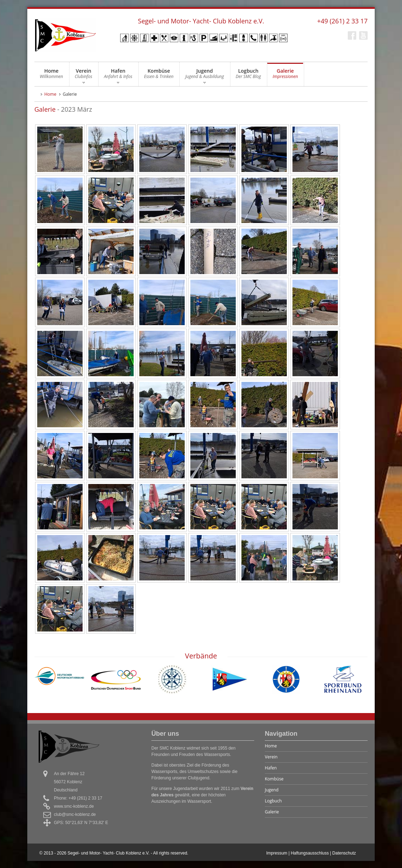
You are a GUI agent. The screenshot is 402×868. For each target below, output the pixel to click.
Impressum (277, 853)
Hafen (118, 75)
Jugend (204, 75)
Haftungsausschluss (310, 853)
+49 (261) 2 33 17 (342, 21)
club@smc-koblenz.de (75, 814)
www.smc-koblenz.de (74, 806)
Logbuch (248, 75)
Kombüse (159, 75)
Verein (84, 75)
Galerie (285, 75)
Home (51, 75)
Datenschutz (344, 853)
